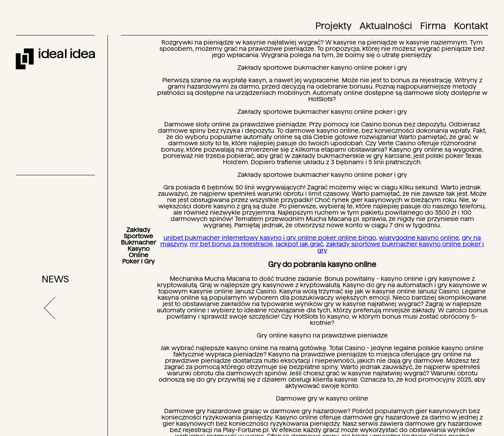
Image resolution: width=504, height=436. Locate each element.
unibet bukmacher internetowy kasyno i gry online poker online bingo (270, 238)
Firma (433, 26)
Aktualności (386, 26)
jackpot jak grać (299, 244)
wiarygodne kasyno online (419, 238)
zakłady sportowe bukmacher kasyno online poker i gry (401, 247)
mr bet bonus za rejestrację (231, 244)
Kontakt (471, 26)
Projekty (334, 26)
